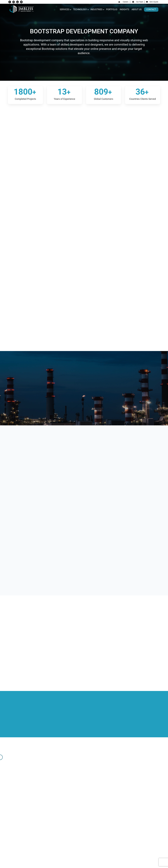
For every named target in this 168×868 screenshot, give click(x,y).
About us (137, 10)
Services (64, 10)
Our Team (138, 2)
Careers (123, 2)
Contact (151, 10)
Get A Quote (152, 2)
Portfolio (112, 10)
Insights (124, 10)
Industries (97, 10)
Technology (80, 10)
